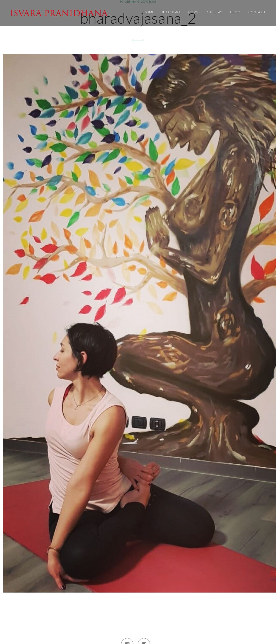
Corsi (193, 12)
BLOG (235, 12)
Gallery (214, 12)
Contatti (257, 12)
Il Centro (171, 12)
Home (149, 12)
